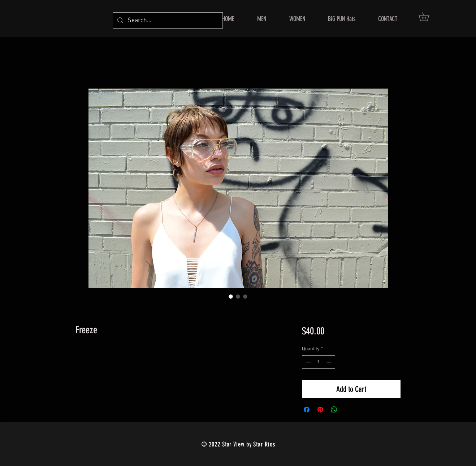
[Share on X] (348, 410)
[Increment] (330, 362)
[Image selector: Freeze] (231, 296)
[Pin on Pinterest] (320, 410)
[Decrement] (308, 362)
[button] (428, 17)
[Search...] (167, 20)
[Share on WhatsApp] (334, 410)
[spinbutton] (319, 362)
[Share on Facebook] (307, 410)
